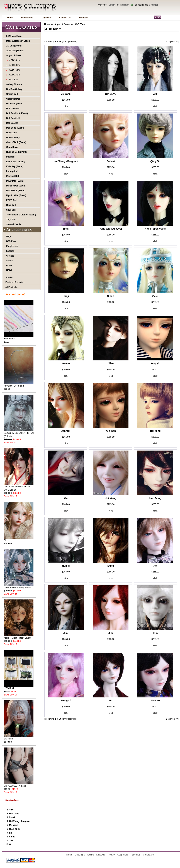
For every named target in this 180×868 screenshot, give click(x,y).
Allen (111, 363)
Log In (112, 5)
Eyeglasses (12, 246)
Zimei (12, 817)
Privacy (111, 855)
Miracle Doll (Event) (16, 186)
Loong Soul (12, 171)
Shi (11, 833)
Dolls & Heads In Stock (18, 41)
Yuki (11, 810)
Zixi (11, 841)
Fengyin (155, 363)
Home (10, 18)
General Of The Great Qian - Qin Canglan (19, 487)
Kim (155, 633)
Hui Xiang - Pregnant (20, 821)
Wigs (9, 237)
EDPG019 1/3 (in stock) (19, 785)
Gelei (155, 296)
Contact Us (65, 18)
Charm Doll (12, 94)
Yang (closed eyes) (111, 229)
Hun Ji (66, 566)
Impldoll (10, 157)
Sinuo (12, 837)
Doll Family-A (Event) (17, 113)
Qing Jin (155, 161)
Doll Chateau (13, 109)
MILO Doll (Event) (15, 181)
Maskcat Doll (13, 176)
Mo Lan (155, 700)
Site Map (136, 855)
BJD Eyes (11, 241)
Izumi (111, 566)
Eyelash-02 (19, 337)
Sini (19, 539)
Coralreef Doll (13, 99)
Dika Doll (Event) (15, 104)
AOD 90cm (14, 60)
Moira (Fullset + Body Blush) (19, 637)
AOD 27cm (14, 75)
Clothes (10, 256)
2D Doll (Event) (14, 46)
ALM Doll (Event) (15, 51)
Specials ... (11, 277)
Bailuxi (111, 161)
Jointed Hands (14, 224)
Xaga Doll (11, 220)
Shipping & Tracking (84, 855)
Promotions (27, 18)
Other (9, 265)
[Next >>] (175, 42)
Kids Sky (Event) (15, 166)
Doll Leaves (12, 123)
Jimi (66, 633)
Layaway (46, 18)
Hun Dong (155, 498)
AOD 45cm (14, 70)
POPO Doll (12, 200)
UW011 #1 (19, 687)
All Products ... (12, 287)
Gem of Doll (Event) (16, 142)
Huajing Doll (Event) (16, 152)
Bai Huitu (19, 738)
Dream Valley (13, 137)
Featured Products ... (15, 282)
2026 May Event (14, 36)
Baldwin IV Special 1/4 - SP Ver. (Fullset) (19, 433)
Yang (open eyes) (155, 229)
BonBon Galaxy (14, 89)
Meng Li (66, 700)
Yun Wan (111, 431)
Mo (111, 700)
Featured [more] (15, 294)
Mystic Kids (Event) (16, 195)
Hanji (66, 296)
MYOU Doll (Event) (16, 191)
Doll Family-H (13, 118)
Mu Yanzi (14, 825)
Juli (111, 633)
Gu (11, 844)
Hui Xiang (14, 814)
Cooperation (123, 855)
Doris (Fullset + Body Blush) (19, 586)
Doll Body (13, 80)
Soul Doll (11, 210)
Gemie (66, 363)
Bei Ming (155, 431)
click (66, 106)
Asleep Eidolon (14, 84)
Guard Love (12, 147)
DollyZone (11, 133)
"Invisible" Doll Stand (19, 385)
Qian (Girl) (14, 829)
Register (124, 5)
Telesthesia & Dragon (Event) (21, 215)
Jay (155, 566)
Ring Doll (11, 205)
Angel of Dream (62, 24)
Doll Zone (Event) (15, 128)
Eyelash (10, 251)
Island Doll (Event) (16, 162)
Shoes (9, 261)
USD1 (9, 270)
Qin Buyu (111, 94)
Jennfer (66, 431)
